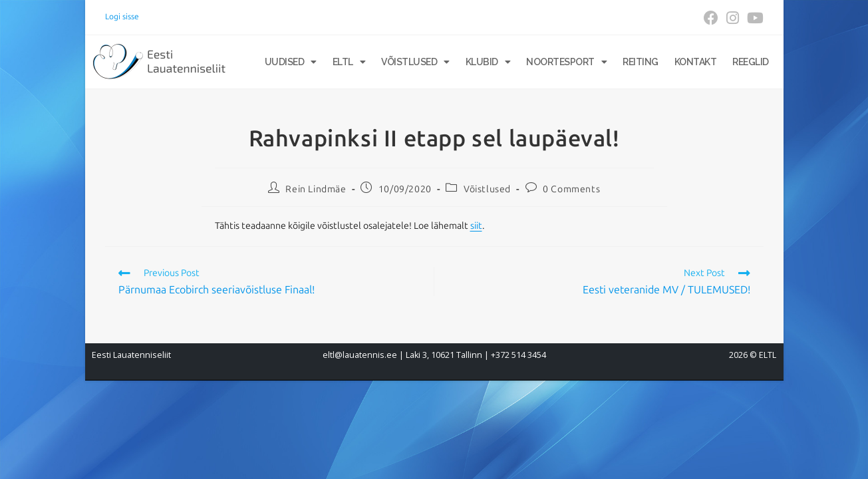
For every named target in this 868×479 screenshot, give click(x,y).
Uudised (291, 62)
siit (476, 226)
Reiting (641, 62)
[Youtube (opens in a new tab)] (753, 18)
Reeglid (751, 62)
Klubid (488, 62)
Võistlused (415, 62)
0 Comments (571, 189)
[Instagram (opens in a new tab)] (733, 18)
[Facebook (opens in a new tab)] (711, 18)
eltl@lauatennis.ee (360, 355)
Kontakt (696, 62)
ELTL (349, 62)
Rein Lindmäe (316, 189)
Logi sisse (122, 17)
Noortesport (566, 62)
